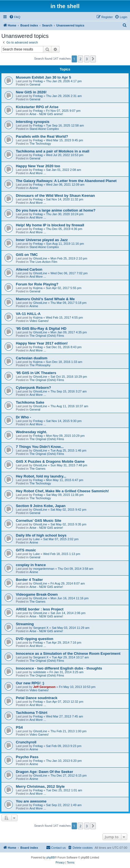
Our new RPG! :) (30, 683)
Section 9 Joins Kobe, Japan (41, 506)
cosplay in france (31, 565)
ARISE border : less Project (40, 609)
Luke (36, 539)
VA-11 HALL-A (28, 314)
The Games (37, 469)
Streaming (25, 624)
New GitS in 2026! (31, 92)
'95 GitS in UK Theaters (36, 373)
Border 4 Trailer (29, 580)
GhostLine (40, 258)
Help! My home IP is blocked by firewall (50, 225)
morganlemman (44, 569)
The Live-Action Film (43, 262)
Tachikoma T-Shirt (32, 713)
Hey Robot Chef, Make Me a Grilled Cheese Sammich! (62, 491)
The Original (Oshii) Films (47, 336)
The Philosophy (40, 365)
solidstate (39, 672)
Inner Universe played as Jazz (42, 240)
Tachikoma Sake (30, 402)
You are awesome (31, 801)
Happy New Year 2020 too (38, 166)
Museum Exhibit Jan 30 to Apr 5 (43, 77)
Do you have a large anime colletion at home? (56, 210)
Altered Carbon (29, 269)
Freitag (38, 81)
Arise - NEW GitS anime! (46, 114)
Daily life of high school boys (41, 535)
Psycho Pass (27, 757)
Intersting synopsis (33, 122)
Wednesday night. (32, 432)
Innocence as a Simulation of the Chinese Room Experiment (68, 654)
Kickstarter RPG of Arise (37, 107)
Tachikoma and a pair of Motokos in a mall (52, 151)
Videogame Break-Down (37, 594)
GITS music (26, 550)
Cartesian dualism (32, 358)
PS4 (19, 727)
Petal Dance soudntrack (37, 698)
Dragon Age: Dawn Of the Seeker (44, 772)
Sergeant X (41, 628)
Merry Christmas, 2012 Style (40, 786)
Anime (34, 188)
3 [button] (87, 59)
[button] (93, 59)
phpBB (51, 858)
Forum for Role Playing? (37, 284)
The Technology (40, 144)
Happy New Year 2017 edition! (42, 343)
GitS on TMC (27, 255)
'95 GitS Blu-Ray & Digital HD (41, 328)
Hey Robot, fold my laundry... (41, 476)
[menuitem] (15, 17)
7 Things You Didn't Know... (40, 447)
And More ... (38, 173)
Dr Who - (23, 417)
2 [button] (80, 59)
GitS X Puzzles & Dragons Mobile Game (50, 461)
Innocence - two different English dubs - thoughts (59, 668)
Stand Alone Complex (44, 129)
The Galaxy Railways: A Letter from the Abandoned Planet (66, 181)
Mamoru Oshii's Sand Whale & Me (45, 299)
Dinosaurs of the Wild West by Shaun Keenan (55, 196)
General (35, 84)
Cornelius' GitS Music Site (39, 521)
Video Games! (39, 321)
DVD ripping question (35, 639)
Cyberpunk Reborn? (33, 388)
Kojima (38, 288)
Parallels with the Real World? (42, 136)
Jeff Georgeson (44, 687)
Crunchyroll (26, 742)
